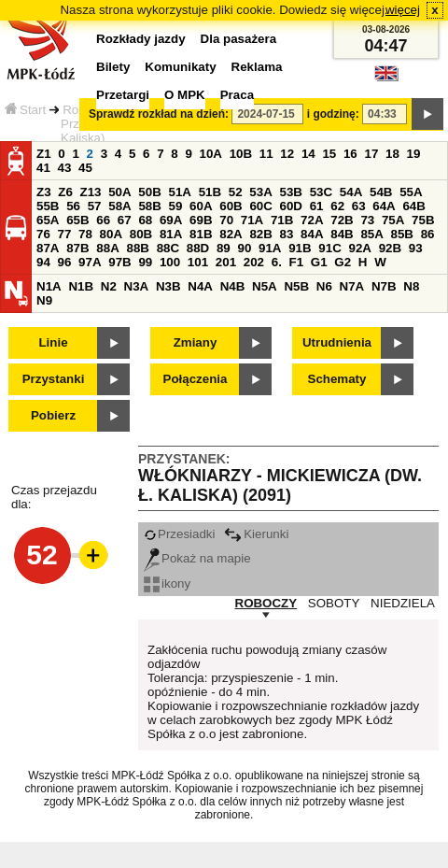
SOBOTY (334, 603)
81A (171, 234)
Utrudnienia (337, 342)
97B (119, 262)
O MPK (185, 95)
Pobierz (53, 415)
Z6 (65, 192)
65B (77, 220)
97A (90, 262)
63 (359, 206)
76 (43, 234)
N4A (200, 286)
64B (413, 206)
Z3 (44, 192)
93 (416, 248)
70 (226, 220)
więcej (403, 10)
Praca (237, 95)
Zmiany (196, 342)
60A (201, 206)
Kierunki (256, 534)
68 (145, 220)
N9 (44, 300)
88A (107, 248)
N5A (265, 286)
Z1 (44, 154)
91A (270, 248)
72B (342, 220)
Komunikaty (180, 67)
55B (48, 206)
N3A (137, 286)
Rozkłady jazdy (141, 39)
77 (65, 234)
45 (85, 168)
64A (384, 206)
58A (119, 206)
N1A (49, 286)
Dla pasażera (239, 39)
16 (350, 154)
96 (65, 262)
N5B (296, 286)
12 (287, 154)
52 (236, 192)
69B (201, 220)
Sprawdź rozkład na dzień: (159, 114)
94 (43, 262)
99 (145, 262)
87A (48, 248)
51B (210, 192)
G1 (319, 262)
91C (329, 248)
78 (85, 234)
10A (211, 154)
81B (201, 234)
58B (149, 206)
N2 (109, 286)
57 (95, 206)
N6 (324, 286)
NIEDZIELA (403, 603)
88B (137, 248)
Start (25, 110)
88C (168, 248)
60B (231, 206)
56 (73, 206)
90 (244, 248)
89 (224, 248)
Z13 (91, 192)
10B (241, 154)
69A (171, 220)
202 (254, 262)
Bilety (113, 67)
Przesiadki (179, 534)
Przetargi (123, 95)
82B (260, 234)
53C (321, 192)
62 (337, 206)
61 (317, 206)
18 (392, 154)
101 (198, 262)
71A (252, 220)
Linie (53, 342)
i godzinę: (333, 114)
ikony (167, 583)
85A (371, 234)
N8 (411, 286)
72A (312, 220)
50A (119, 192)
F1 (297, 262)
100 (170, 262)
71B (282, 220)
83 (287, 234)
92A (359, 248)
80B (141, 234)
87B (77, 248)
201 (226, 262)
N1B (81, 286)
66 (103, 220)
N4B (233, 286)
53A (260, 192)
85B (402, 234)
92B (390, 248)
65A (48, 220)
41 (43, 168)
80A (111, 234)
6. (277, 262)
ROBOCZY (266, 603)
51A (180, 192)
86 (428, 234)
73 (367, 220)
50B (149, 192)
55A (411, 192)
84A (312, 234)
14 (308, 154)
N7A (352, 286)
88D (198, 248)
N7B (384, 286)
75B (423, 220)
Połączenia (196, 379)
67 (125, 220)
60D (291, 206)
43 (65, 168)
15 (329, 154)
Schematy (337, 379)
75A (393, 220)
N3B (168, 286)
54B (381, 192)
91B (300, 248)
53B (291, 192)
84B (342, 234)
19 (414, 154)
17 (371, 154)
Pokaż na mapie (197, 558)
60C (260, 206)
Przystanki (54, 379)
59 (176, 206)
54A (351, 192)
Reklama (257, 67)
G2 (343, 262)
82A (231, 234)
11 (266, 154)
